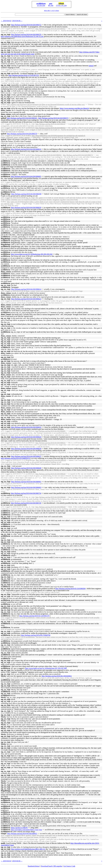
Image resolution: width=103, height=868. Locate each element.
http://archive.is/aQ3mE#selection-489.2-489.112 (28, 849)
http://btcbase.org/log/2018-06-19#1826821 (57, 676)
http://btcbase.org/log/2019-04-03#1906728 (26, 503)
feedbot (3, 104)
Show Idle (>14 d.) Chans (51, 11)
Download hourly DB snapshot (52, 866)
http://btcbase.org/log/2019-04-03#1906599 (26, 194)
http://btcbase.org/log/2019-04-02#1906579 (22, 134)
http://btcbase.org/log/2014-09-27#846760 (36, 635)
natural (91, 66)
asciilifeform (41, 4)
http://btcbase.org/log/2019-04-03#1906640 (26, 468)
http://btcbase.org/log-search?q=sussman (37, 629)
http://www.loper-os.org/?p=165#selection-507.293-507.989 (46, 668)
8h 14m (51, 5)
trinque (4, 833)
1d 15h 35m (41, 5)
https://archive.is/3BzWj (19, 828)
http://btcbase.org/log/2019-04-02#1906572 (26, 25)
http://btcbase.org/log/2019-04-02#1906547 (50, 124)
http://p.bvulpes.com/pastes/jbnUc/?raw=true (27, 830)
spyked (3, 118)
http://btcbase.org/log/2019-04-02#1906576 (26, 35)
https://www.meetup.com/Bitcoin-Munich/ (74, 108)
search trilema (70, 15)
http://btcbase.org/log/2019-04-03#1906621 (22, 833)
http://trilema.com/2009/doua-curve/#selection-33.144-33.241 (22, 36)
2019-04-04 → (17, 21)
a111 (2, 29)
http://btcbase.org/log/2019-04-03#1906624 (26, 437)
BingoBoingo (6, 194)
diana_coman (6, 110)
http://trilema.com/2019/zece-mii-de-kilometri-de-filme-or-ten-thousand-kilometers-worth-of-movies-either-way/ (46, 104)
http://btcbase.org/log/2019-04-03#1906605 (26, 176)
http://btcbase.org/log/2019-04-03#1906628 (26, 208)
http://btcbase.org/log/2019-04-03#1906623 (26, 299)
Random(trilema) (34, 866)
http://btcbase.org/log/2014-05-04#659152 (15, 458)
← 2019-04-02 (6, 21)
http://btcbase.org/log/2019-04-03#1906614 (26, 289)
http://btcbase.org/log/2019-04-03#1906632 (26, 427)
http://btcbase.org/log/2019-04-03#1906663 (26, 487)
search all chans (82, 15)
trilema (61, 3)
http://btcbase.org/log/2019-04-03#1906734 (26, 493)
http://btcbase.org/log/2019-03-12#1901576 (34, 616)
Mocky (3, 676)
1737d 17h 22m (61, 5)
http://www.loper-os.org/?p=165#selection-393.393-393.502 (32, 254)
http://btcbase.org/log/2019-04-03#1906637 (26, 456)
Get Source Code (69, 866)
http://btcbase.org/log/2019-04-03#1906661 (26, 482)
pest (51, 4)
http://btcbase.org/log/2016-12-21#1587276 (24, 75)
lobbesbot (4, 143)
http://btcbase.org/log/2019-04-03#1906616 (26, 149)
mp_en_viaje (6, 25)
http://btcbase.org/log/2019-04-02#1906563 (50, 29)
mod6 (3, 843)
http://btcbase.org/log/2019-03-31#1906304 (70, 589)
